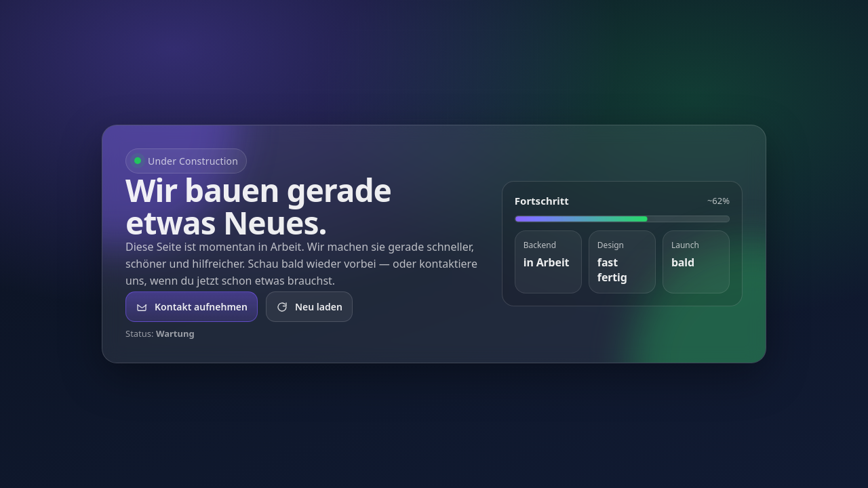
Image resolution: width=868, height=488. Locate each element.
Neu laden (309, 307)
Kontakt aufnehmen (192, 307)
